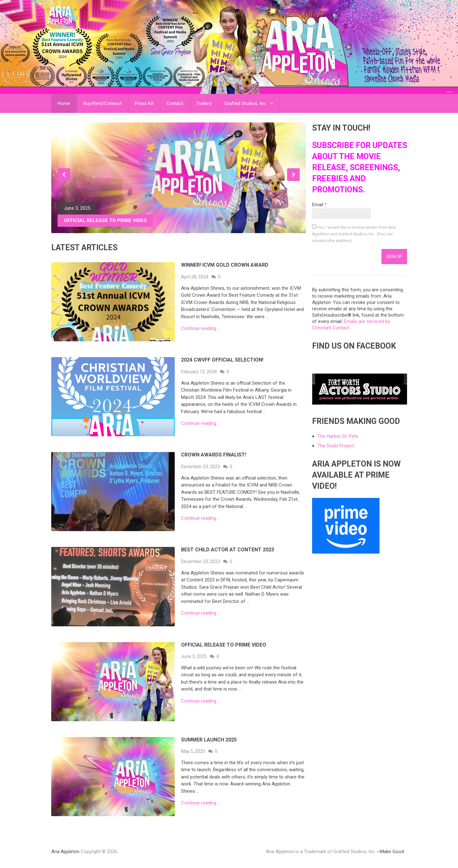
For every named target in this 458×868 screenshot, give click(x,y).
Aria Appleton (65, 852)
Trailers (204, 103)
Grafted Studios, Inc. (246, 103)
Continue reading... (200, 329)
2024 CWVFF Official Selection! (222, 360)
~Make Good (390, 852)
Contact (175, 103)
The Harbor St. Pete (338, 436)
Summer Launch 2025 (209, 740)
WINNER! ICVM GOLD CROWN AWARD (225, 265)
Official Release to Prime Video (224, 645)
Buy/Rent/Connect (103, 103)
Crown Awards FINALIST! (214, 455)
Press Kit (144, 103)
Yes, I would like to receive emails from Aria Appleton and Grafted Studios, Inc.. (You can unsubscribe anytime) (354, 234)
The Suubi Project (336, 446)
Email (319, 205)
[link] (346, 552)
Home (64, 103)
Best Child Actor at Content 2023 (228, 550)
